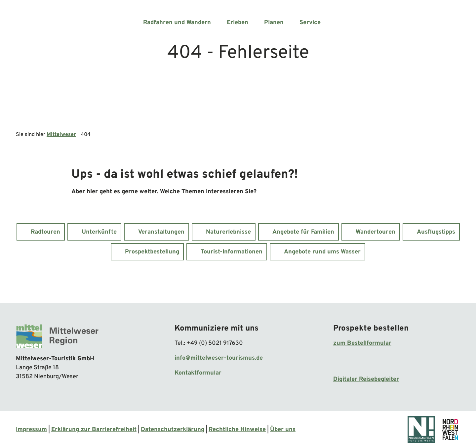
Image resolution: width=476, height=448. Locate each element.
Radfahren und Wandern (177, 23)
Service (310, 23)
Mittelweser (61, 135)
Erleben (238, 23)
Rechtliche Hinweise (237, 430)
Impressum (31, 430)
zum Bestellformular (362, 343)
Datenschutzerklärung (173, 430)
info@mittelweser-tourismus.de (219, 358)
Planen (274, 23)
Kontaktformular (198, 373)
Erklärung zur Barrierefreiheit (94, 430)
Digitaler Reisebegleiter (366, 379)
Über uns (283, 430)
